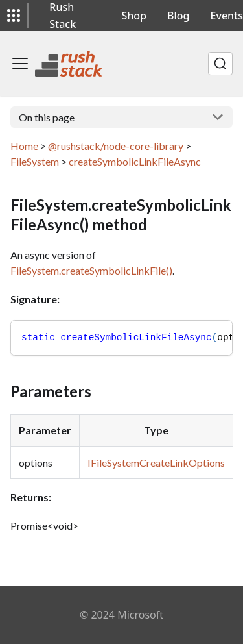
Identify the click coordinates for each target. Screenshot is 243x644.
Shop (134, 16)
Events (227, 16)
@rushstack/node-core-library (116, 146)
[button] (14, 16)
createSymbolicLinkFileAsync (135, 161)
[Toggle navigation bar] (20, 64)
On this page (47, 117)
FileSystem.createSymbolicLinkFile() (91, 270)
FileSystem (35, 161)
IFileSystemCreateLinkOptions (156, 463)
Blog (178, 16)
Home (24, 146)
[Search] (220, 64)
